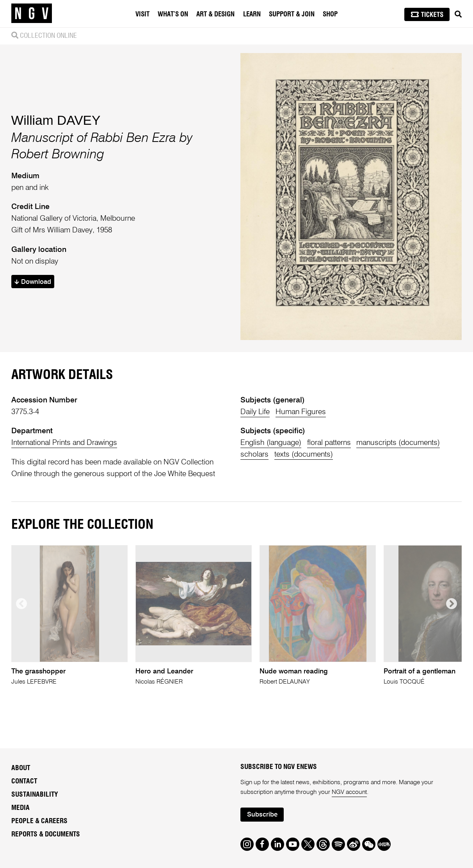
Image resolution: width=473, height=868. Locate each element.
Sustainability (35, 795)
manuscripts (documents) (398, 443)
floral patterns (329, 443)
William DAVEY (56, 120)
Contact (24, 781)
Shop (330, 14)
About (21, 768)
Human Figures (301, 412)
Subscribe (262, 815)
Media (20, 808)
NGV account (349, 792)
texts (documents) (304, 454)
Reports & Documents (46, 834)
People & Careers (39, 821)
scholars (254, 454)
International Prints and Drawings (64, 443)
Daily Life (255, 412)
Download (33, 282)
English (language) (271, 443)
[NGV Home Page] (32, 14)
